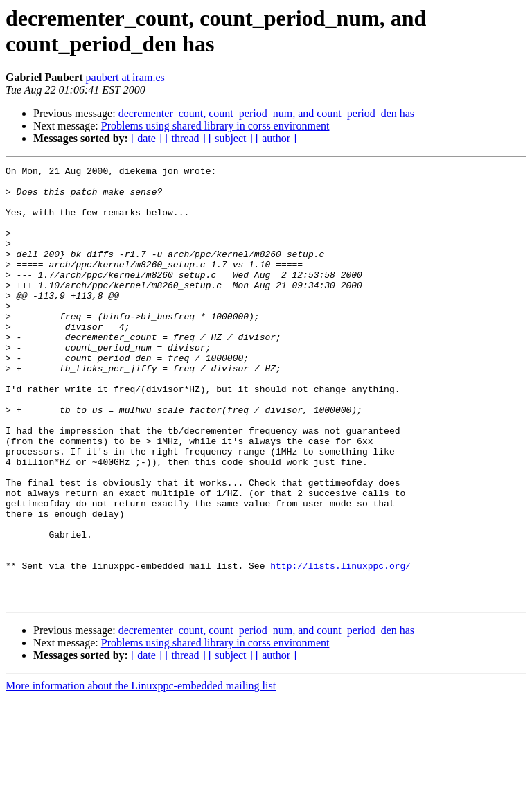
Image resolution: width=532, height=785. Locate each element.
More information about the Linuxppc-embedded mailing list (141, 773)
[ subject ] (231, 138)
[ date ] (147, 138)
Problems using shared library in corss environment (215, 126)
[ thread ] (185, 138)
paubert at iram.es (125, 77)
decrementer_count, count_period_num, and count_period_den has (266, 113)
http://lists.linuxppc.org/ (340, 646)
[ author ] (276, 138)
